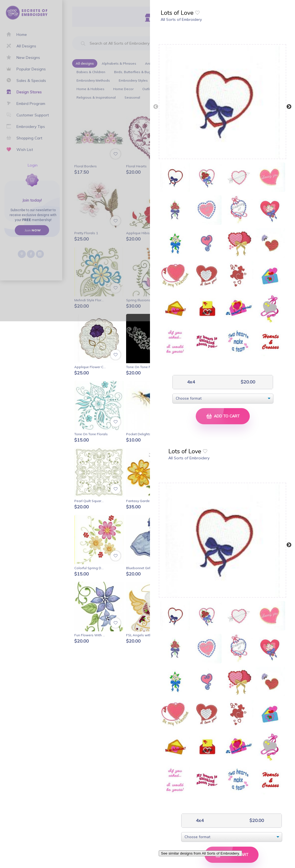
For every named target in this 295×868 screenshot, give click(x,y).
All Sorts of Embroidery (181, 19)
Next (289, 107)
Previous (156, 107)
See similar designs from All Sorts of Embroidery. (200, 853)
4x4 (190, 382)
